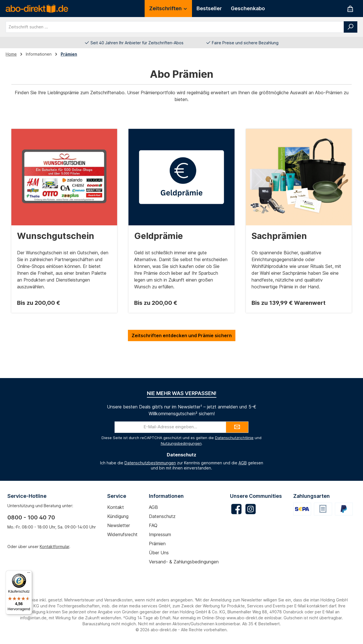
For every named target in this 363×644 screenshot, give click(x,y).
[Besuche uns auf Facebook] (236, 509)
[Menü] (29, 574)
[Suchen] (351, 27)
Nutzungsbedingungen (181, 443)
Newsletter (119, 525)
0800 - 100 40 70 (31, 517)
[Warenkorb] (350, 9)
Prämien (157, 544)
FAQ (153, 525)
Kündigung (118, 516)
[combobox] (175, 27)
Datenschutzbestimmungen (150, 463)
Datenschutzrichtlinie (234, 438)
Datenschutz (162, 516)
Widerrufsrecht (122, 534)
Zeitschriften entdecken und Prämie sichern (182, 335)
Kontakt (116, 507)
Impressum (160, 534)
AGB (243, 463)
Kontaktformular (54, 547)
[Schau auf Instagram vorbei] (251, 509)
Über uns (159, 553)
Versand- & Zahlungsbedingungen (184, 562)
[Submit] (237, 427)
